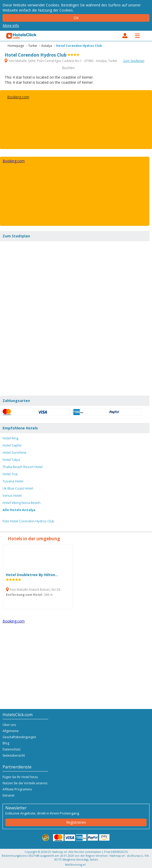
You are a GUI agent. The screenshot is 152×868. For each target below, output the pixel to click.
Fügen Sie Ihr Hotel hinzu (20, 777)
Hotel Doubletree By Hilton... (32, 577)
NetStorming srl (75, 865)
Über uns (9, 725)
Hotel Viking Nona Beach (22, 503)
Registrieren (76, 822)
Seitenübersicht (14, 755)
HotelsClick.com (22, 36)
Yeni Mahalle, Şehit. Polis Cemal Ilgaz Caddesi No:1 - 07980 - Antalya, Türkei (61, 61)
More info (11, 25)
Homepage (16, 46)
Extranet (8, 795)
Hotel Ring (10, 438)
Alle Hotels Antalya (19, 510)
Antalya (47, 46)
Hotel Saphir (12, 445)
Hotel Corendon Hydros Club (79, 46)
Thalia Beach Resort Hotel (23, 467)
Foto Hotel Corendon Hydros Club (28, 521)
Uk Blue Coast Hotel (18, 488)
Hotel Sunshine (14, 452)
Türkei (33, 46)
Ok (76, 18)
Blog (6, 743)
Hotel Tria (10, 474)
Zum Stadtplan (134, 61)
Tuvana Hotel (13, 481)
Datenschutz (12, 749)
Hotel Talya (11, 460)
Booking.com (18, 97)
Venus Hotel (12, 495)
